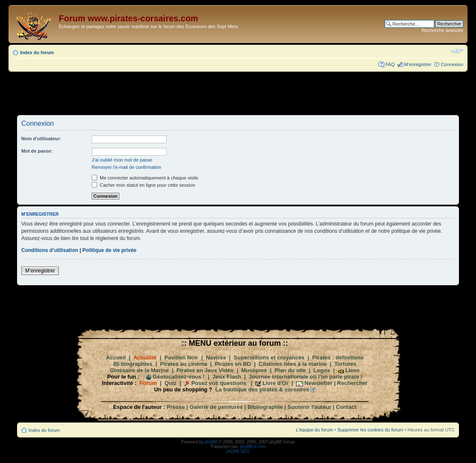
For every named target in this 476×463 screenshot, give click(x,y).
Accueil (116, 357)
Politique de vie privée (109, 250)
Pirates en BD (233, 364)
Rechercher (352, 383)
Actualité (145, 357)
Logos (322, 370)
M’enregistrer (418, 64)
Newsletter (318, 383)
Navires (216, 357)
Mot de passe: (37, 151)
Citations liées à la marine (293, 364)
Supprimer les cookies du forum (371, 430)
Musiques (254, 370)
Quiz (170, 383)
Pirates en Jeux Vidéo (205, 370)
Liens (352, 370)
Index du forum (37, 52)
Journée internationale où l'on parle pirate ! (306, 377)
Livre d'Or (276, 383)
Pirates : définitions (338, 357)
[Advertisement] (238, 93)
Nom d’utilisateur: (41, 139)
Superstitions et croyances (269, 357)
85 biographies (133, 364)
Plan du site (290, 370)
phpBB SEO (238, 451)
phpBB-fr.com (253, 447)
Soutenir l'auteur (310, 407)
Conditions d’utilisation (50, 250)
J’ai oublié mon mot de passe (122, 160)
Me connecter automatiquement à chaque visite (145, 178)
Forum (148, 383)
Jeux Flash (227, 377)
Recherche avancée (442, 30)
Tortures (346, 364)
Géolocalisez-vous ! (179, 377)
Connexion (452, 64)
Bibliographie (265, 407)
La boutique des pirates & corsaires (262, 389)
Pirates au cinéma (184, 364)
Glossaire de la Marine (139, 370)
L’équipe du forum (314, 430)
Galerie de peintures (216, 407)
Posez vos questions (219, 383)
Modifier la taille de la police (457, 51)
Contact (346, 407)
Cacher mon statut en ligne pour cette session (143, 185)
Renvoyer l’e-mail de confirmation (126, 167)
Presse (176, 407)
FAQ (390, 64)
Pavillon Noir (181, 357)
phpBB (211, 442)
